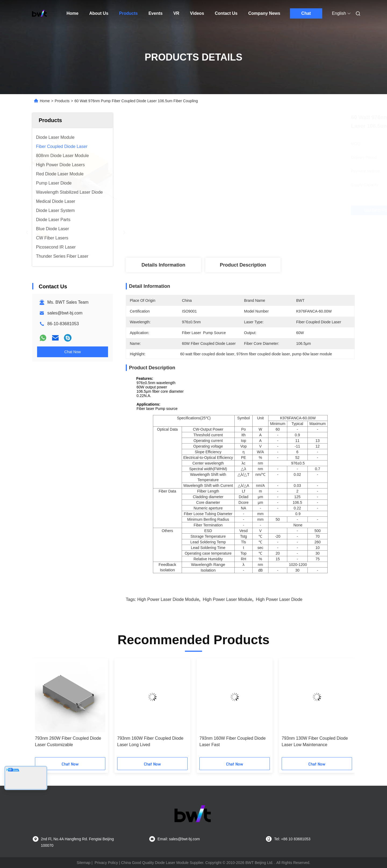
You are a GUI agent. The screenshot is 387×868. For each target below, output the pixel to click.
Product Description (243, 265)
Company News (264, 13)
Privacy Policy (106, 863)
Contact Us (226, 13)
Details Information (163, 265)
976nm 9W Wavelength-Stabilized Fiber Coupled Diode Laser (149, 741)
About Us (99, 13)
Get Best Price (269, 210)
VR (176, 13)
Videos (197, 13)
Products (128, 13)
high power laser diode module (168, 599)
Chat (306, 13)
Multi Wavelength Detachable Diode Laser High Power (234, 741)
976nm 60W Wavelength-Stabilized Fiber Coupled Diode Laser (68, 741)
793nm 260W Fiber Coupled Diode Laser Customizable (315, 741)
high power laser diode (279, 599)
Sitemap (83, 863)
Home (73, 13)
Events (155, 13)
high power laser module (227, 599)
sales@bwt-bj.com (65, 313)
